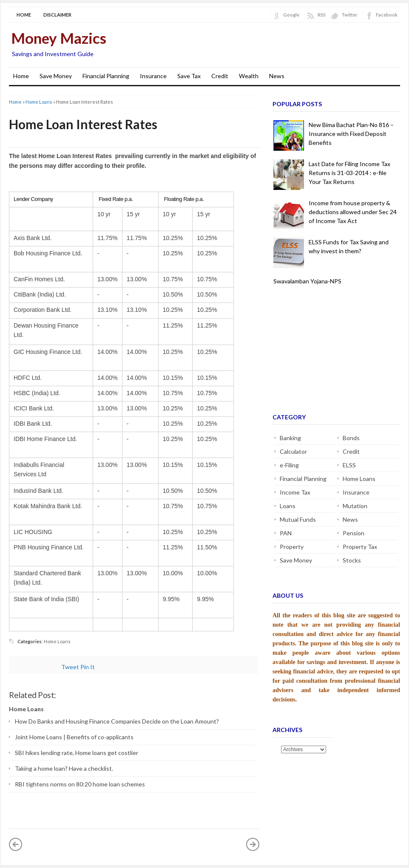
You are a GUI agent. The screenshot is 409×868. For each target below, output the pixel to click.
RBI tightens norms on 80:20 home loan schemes (80, 784)
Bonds (351, 438)
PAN (286, 533)
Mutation (355, 506)
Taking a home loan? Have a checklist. (64, 768)
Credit (220, 76)
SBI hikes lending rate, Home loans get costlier (77, 753)
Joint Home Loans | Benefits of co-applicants (74, 737)
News (277, 76)
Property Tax (360, 547)
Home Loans (39, 102)
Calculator (293, 451)
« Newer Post (16, 844)
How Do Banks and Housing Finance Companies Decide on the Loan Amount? (117, 721)
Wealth (249, 76)
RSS (322, 15)
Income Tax (295, 492)
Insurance (153, 76)
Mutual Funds (298, 519)
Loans (288, 506)
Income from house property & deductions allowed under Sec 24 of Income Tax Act (353, 212)
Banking (290, 438)
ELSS (349, 465)
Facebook (387, 15)
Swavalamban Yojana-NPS (307, 281)
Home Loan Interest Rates (83, 124)
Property (292, 547)
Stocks (352, 560)
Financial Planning (106, 76)
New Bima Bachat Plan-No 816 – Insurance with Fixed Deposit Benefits (351, 134)
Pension (354, 533)
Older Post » (253, 844)
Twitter (349, 15)
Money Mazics (59, 38)
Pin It (88, 667)
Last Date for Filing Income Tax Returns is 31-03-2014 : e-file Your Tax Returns (349, 173)
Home (24, 15)
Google (291, 15)
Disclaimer (57, 15)
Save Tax (189, 76)
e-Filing (289, 465)
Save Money (56, 76)
